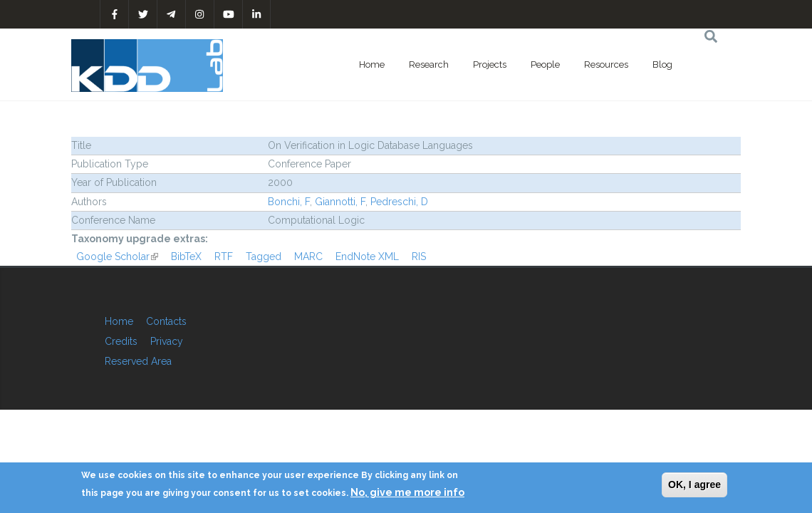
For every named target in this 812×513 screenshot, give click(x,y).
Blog (662, 64)
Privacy (167, 341)
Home (372, 64)
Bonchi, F (289, 202)
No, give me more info (407, 492)
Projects (490, 64)
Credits (121, 341)
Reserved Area (138, 361)
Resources (606, 64)
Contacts (166, 321)
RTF (224, 256)
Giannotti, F (340, 202)
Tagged (264, 256)
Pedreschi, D (399, 202)
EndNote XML (367, 256)
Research (429, 64)
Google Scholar (117, 256)
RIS (419, 256)
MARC (308, 256)
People (545, 64)
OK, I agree (694, 484)
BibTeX (186, 256)
